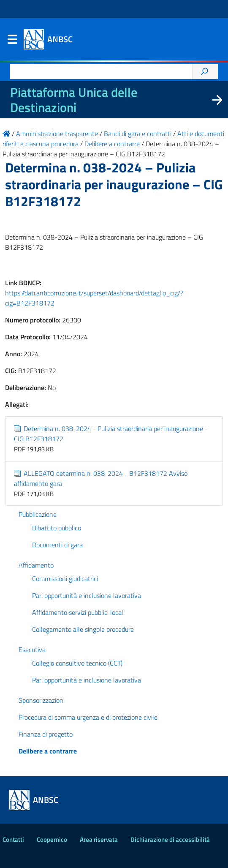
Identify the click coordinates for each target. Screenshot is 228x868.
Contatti (13, 839)
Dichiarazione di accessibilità (170, 839)
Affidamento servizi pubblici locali (78, 612)
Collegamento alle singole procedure (83, 629)
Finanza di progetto (46, 734)
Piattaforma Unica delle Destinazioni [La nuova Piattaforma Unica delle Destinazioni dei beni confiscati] (74, 100)
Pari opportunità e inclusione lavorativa (87, 595)
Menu (12, 41)
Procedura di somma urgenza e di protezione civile (88, 717)
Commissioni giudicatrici (65, 579)
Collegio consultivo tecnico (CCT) (77, 663)
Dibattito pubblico (57, 528)
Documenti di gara (57, 545)
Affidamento (36, 565)
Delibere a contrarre (48, 751)
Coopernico (52, 839)
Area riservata (99, 839)
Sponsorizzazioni (42, 700)
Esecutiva (32, 650)
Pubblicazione (38, 514)
